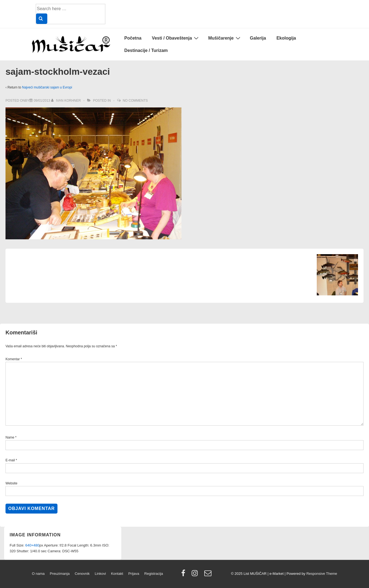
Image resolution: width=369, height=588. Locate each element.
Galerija (258, 38)
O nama (38, 574)
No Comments (135, 101)
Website (11, 483)
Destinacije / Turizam (146, 50)
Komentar (14, 359)
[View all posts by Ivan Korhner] (66, 101)
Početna (133, 38)
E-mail (10, 460)
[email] (209, 575)
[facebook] (184, 575)
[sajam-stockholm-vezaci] (42, 101)
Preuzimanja (60, 574)
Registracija (154, 574)
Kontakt (117, 574)
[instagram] (196, 575)
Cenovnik (82, 574)
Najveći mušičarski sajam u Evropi (47, 87)
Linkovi (100, 574)
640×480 (32, 545)
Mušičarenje (225, 38)
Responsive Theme (322, 574)
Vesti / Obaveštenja (176, 38)
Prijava (134, 574)
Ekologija (286, 38)
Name (10, 437)
